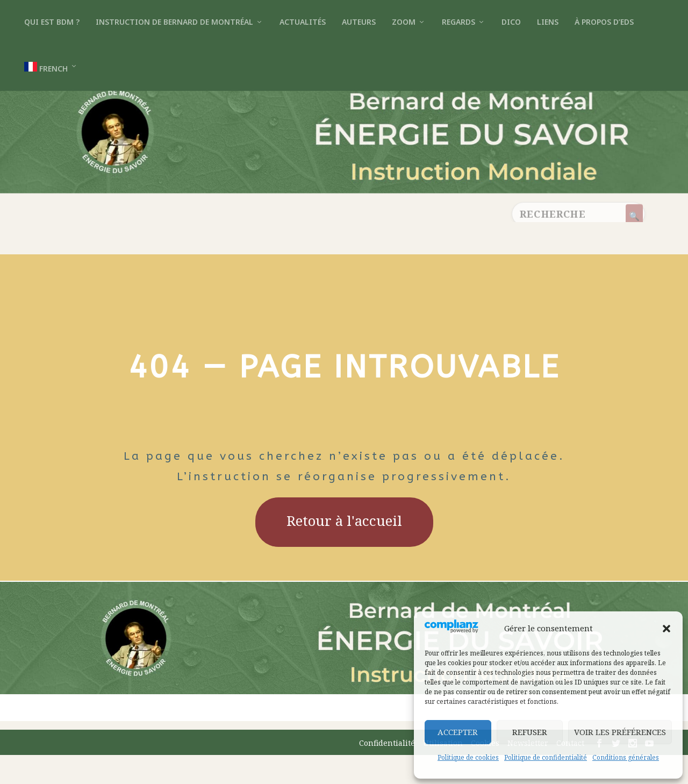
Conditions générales (626, 757)
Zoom (404, 22)
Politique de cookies (468, 757)
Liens (548, 22)
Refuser (530, 732)
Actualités (303, 22)
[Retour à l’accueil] (344, 177)
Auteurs (359, 22)
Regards (458, 22)
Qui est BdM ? (52, 22)
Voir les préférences (620, 732)
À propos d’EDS (604, 22)
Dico (511, 22)
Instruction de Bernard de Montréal (174, 22)
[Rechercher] (634, 247)
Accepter (458, 732)
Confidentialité (387, 772)
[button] (666, 629)
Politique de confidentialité (546, 757)
